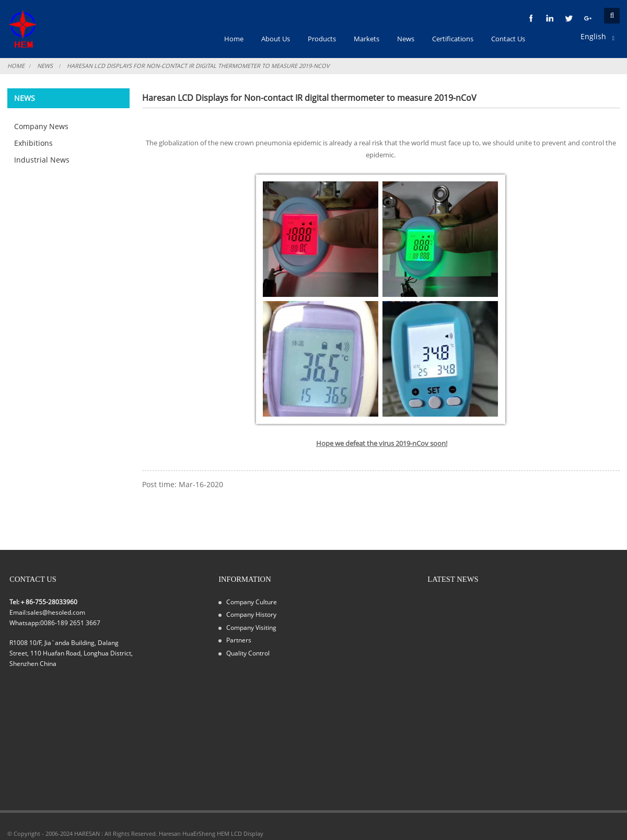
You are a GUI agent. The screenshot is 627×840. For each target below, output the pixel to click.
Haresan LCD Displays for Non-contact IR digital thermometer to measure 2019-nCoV (198, 66)
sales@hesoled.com (56, 612)
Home (16, 66)
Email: (18, 612)
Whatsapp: (25, 623)
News (45, 66)
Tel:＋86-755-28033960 (43, 602)
